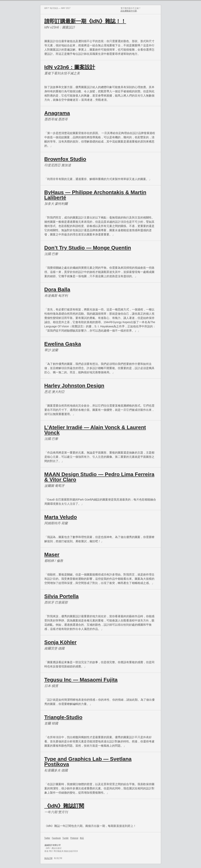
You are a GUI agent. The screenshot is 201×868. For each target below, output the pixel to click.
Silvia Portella (62, 596)
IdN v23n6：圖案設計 (70, 67)
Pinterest (74, 838)
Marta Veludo (61, 517)
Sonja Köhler (60, 642)
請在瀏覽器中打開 (129, 11)
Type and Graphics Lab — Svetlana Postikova (88, 762)
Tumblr (65, 838)
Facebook (56, 838)
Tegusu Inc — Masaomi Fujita (81, 680)
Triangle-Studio (63, 717)
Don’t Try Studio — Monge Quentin (88, 248)
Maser (52, 555)
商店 (82, 838)
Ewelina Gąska (63, 344)
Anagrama (57, 113)
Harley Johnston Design (74, 386)
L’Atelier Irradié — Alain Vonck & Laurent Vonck (95, 430)
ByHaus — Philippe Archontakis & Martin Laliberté (95, 195)
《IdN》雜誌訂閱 (64, 806)
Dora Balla (57, 289)
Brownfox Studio (65, 159)
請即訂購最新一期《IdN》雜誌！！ (85, 21)
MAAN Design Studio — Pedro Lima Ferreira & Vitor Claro (99, 477)
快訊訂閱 (48, 858)
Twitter (47, 838)
